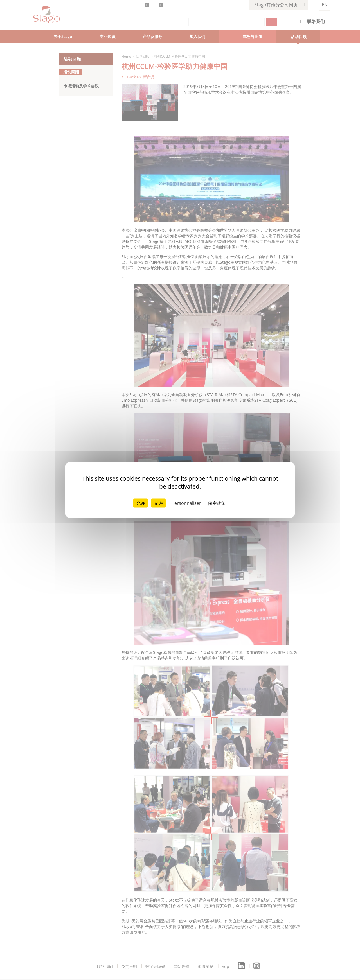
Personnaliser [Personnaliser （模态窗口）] (186, 503)
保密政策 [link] (217, 503)
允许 (141, 503)
